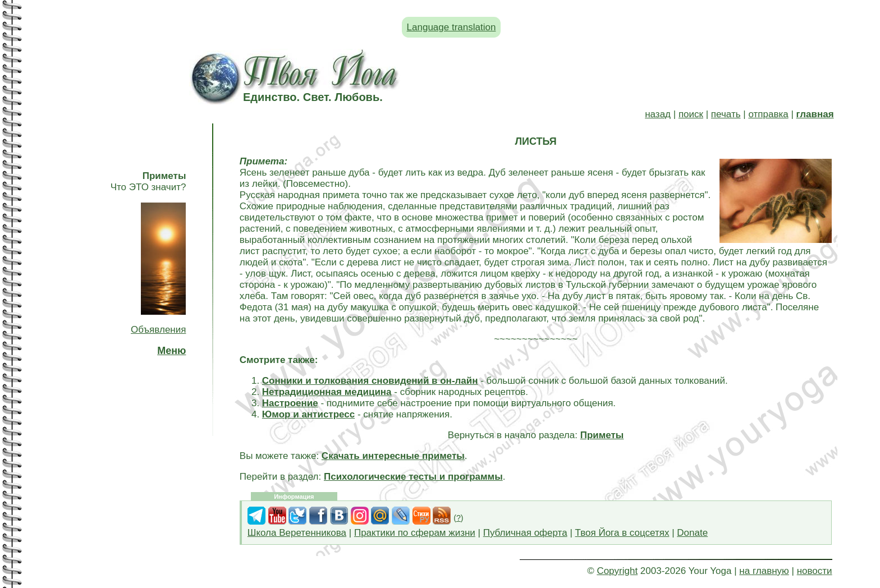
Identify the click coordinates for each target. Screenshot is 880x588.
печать (726, 114)
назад (658, 114)
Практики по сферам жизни (415, 533)
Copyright (617, 571)
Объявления (158, 330)
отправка (768, 114)
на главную (764, 571)
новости (815, 571)
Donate (692, 533)
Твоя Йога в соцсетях (622, 533)
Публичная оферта (525, 533)
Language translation (452, 27)
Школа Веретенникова (297, 533)
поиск (691, 114)
